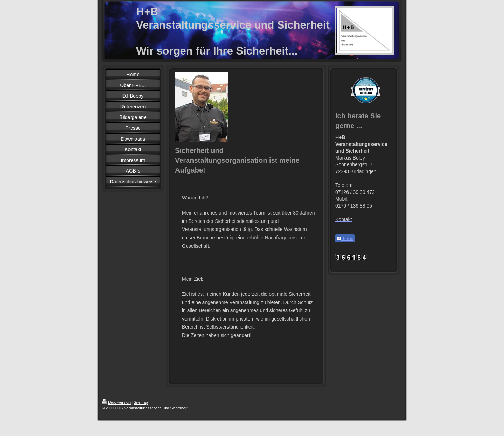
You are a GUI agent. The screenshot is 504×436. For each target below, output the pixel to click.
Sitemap (141, 402)
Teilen (345, 239)
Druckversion (116, 402)
